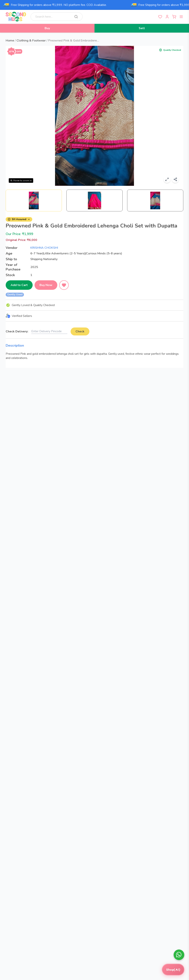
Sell (142, 28)
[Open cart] (174, 17)
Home (10, 41)
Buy (47, 28)
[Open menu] (181, 17)
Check (80, 331)
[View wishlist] (160, 17)
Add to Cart (19, 285)
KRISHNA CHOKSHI (44, 248)
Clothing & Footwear (31, 41)
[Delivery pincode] (49, 331)
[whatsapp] (179, 955)
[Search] (76, 17)
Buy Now (46, 285)
